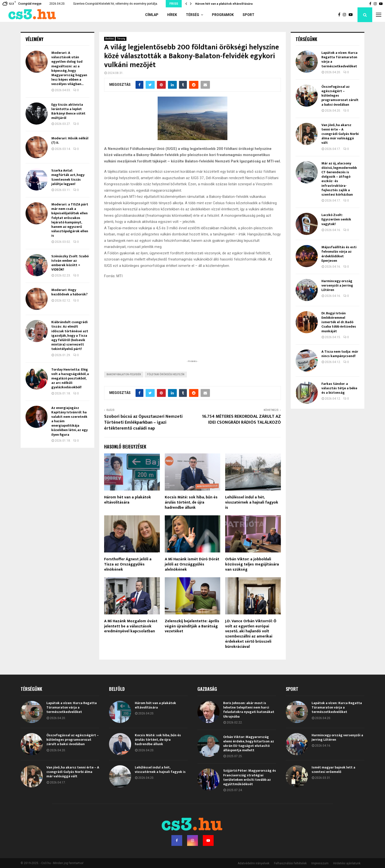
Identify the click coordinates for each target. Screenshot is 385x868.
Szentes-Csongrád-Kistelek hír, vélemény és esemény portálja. (116, 4)
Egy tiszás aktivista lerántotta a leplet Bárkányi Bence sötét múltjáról (68, 111)
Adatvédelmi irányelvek (254, 863)
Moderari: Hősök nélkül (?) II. (70, 140)
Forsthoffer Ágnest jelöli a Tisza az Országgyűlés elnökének (128, 564)
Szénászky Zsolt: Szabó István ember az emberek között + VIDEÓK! (70, 263)
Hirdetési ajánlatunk (347, 863)
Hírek (172, 15)
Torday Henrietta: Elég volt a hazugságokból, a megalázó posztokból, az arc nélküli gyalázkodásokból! (70, 378)
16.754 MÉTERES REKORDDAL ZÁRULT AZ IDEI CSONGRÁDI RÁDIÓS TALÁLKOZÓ (241, 420)
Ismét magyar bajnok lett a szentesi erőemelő (333, 770)
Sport (248, 15)
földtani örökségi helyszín (166, 374)
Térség (192, 15)
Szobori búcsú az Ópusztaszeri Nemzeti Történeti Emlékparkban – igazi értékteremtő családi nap (143, 422)
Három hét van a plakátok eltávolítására (224, 4)
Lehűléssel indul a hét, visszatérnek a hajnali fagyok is (252, 502)
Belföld (110, 39)
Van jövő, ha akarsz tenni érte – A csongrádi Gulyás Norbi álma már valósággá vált (340, 134)
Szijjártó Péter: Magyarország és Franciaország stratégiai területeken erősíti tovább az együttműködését (250, 777)
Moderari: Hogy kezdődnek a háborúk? (69, 292)
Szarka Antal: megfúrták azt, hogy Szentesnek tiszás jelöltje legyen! (68, 177)
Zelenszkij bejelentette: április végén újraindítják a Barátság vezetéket (192, 626)
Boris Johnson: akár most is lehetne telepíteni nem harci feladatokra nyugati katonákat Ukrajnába (249, 710)
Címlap (152, 15)
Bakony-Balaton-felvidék (124, 374)
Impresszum (320, 863)
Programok (223, 15)
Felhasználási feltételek (290, 863)
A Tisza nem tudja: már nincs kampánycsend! (340, 354)
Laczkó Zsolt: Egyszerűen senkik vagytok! (336, 219)
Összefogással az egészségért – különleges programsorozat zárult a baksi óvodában (73, 740)
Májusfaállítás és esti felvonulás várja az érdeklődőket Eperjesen (339, 254)
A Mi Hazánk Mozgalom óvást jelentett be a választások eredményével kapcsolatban (131, 626)
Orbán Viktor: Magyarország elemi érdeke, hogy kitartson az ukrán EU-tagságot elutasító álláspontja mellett (249, 744)
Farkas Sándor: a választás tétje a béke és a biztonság (339, 388)
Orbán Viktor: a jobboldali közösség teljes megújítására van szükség (252, 564)
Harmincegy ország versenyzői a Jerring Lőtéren (337, 285)
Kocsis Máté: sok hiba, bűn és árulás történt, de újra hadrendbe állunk (191, 502)
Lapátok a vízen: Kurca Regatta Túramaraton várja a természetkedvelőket (339, 59)
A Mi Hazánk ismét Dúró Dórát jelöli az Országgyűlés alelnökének (192, 564)
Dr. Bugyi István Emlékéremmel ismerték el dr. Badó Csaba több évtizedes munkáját (339, 322)
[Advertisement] (192, 327)
